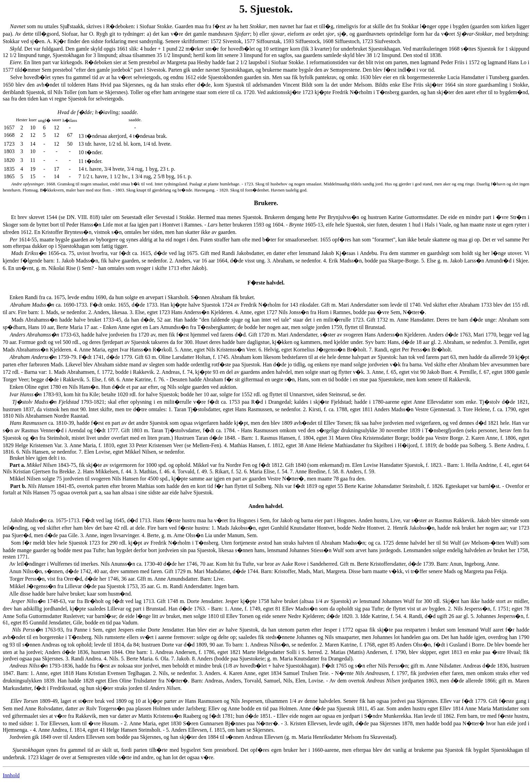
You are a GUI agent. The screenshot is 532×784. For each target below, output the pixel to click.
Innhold (11, 775)
